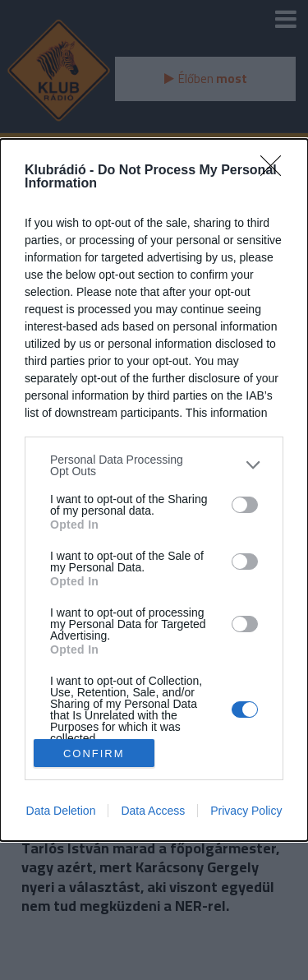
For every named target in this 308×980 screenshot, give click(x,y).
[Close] (276, 171)
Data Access (153, 811)
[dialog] (154, 490)
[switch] (245, 505)
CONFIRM (94, 753)
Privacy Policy (246, 811)
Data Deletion (61, 811)
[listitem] (154, 465)
